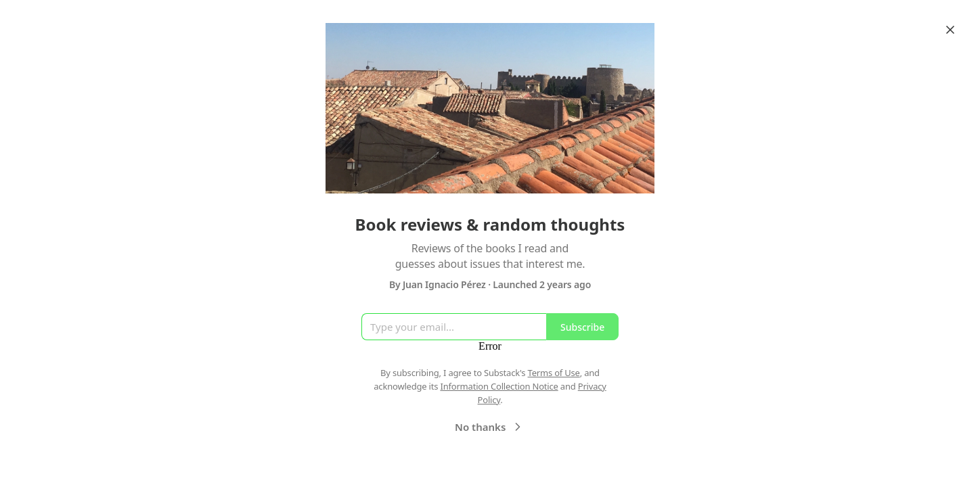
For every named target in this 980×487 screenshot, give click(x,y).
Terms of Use (554, 373)
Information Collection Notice (499, 386)
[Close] (950, 30)
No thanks (490, 427)
